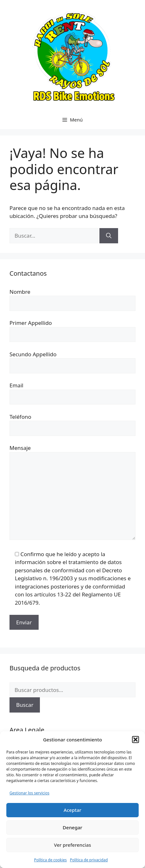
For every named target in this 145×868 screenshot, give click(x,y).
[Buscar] (109, 236)
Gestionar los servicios (29, 793)
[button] (136, 740)
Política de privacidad (89, 860)
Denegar (72, 827)
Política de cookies (50, 860)
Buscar (25, 705)
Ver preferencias (72, 845)
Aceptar (72, 810)
